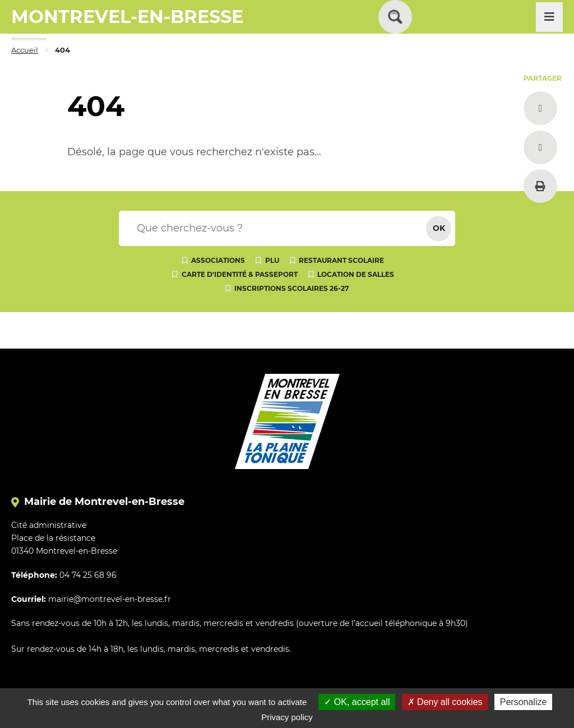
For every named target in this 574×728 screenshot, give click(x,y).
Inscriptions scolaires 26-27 (291, 288)
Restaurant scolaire (341, 260)
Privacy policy (287, 717)
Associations (218, 260)
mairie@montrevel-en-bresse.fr (110, 599)
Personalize (524, 702)
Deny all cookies (445, 702)
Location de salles (356, 274)
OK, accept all (357, 702)
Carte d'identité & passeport (240, 274)
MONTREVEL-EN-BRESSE (127, 17)
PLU (272, 260)
